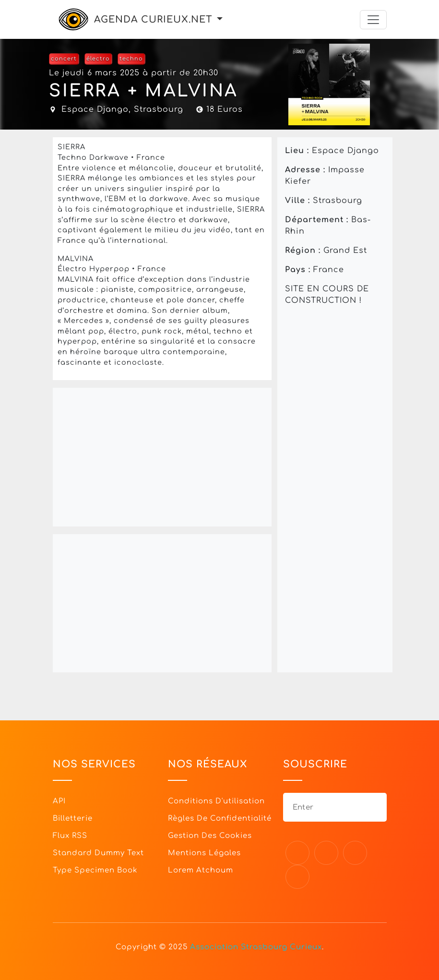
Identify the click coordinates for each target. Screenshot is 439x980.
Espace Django (95, 109)
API (59, 801)
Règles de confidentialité (220, 819)
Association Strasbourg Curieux (256, 947)
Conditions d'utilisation (216, 801)
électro (98, 59)
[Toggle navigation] (373, 20)
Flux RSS (70, 836)
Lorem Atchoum (201, 870)
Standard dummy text (98, 853)
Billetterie (73, 819)
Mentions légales (204, 853)
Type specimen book (95, 870)
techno (131, 59)
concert (64, 59)
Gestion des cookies (210, 836)
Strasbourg (159, 109)
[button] (220, 19)
